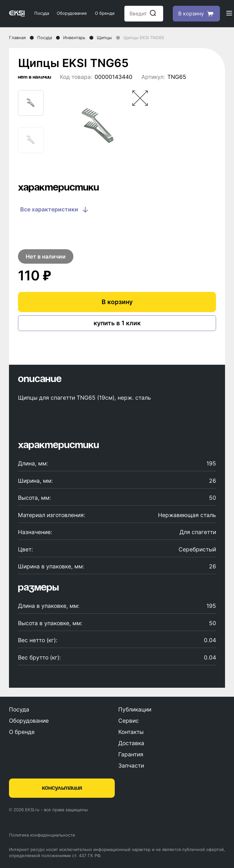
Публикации (135, 709)
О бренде (105, 13)
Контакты (131, 732)
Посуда (42, 13)
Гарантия (131, 754)
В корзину (117, 302)
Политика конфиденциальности (42, 835)
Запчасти (131, 766)
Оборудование (72, 13)
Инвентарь (74, 38)
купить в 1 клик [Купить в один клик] (117, 323)
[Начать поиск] (153, 13)
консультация (62, 788)
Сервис (129, 721)
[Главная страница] (17, 13)
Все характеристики (55, 210)
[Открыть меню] (229, 14)
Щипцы (104, 38)
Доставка (131, 743)
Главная (17, 38)
